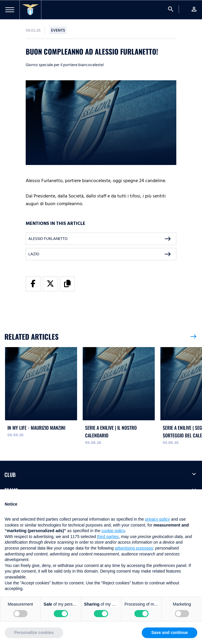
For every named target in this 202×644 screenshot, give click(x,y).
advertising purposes (134, 548)
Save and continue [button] (170, 632)
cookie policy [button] (113, 531)
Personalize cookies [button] (34, 632)
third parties (108, 537)
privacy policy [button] (157, 519)
